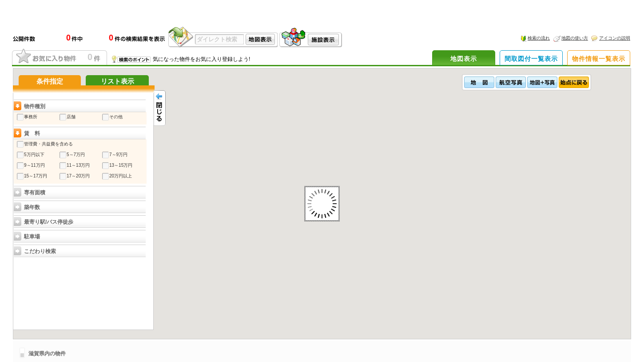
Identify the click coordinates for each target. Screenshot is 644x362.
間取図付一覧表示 (531, 59)
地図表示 (464, 59)
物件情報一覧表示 (599, 59)
